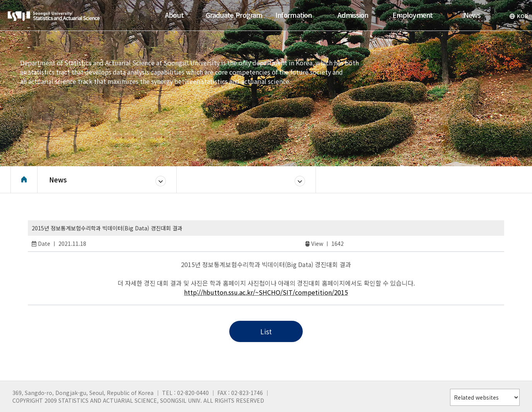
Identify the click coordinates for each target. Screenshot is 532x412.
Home (24, 180)
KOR (519, 16)
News (58, 180)
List (266, 331)
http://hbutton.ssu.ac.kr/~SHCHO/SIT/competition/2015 (266, 292)
